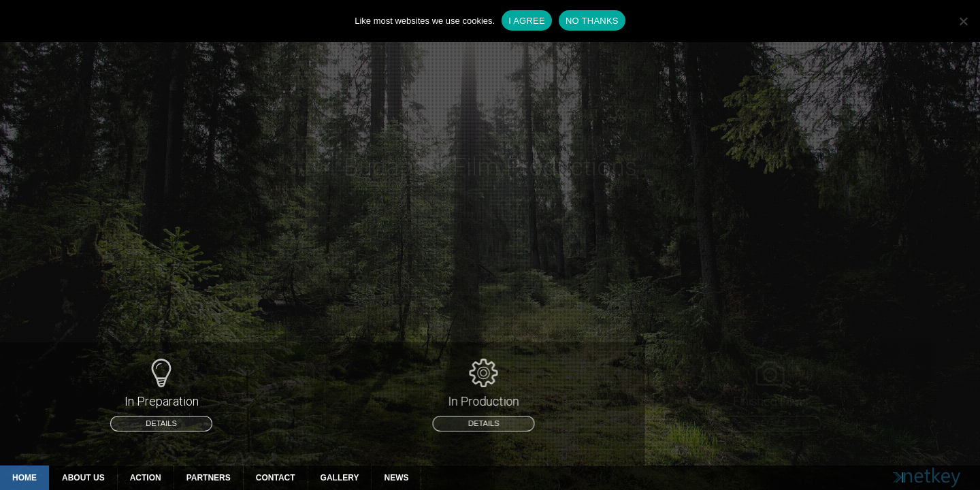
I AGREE (527, 21)
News (396, 478)
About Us (83, 478)
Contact (276, 478)
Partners (209, 478)
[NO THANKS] (963, 21)
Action (146, 478)
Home (24, 478)
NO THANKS (592, 21)
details (161, 423)
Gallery (340, 478)
